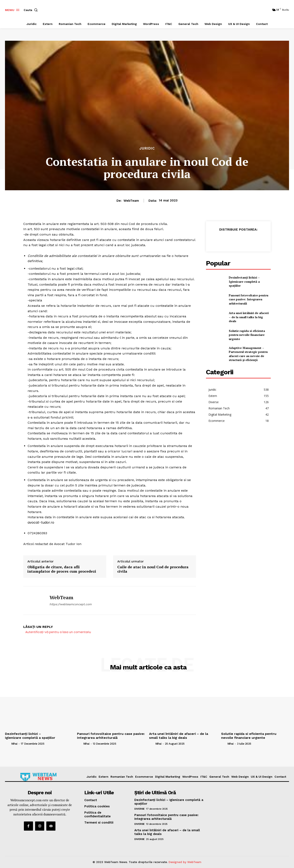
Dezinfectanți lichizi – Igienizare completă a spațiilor (244, 281)
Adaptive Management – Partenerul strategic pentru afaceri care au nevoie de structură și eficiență (248, 354)
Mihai (14, 744)
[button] (31, 10)
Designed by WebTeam (185, 862)
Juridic (147, 148)
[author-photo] (8, 744)
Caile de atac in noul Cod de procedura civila (153, 569)
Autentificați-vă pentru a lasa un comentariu (58, 632)
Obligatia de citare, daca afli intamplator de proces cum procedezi (62, 569)
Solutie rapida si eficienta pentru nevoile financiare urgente (247, 335)
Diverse (140, 809)
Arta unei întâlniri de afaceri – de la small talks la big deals (249, 317)
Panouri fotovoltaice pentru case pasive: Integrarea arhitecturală (249, 299)
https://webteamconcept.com (70, 604)
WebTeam (131, 201)
